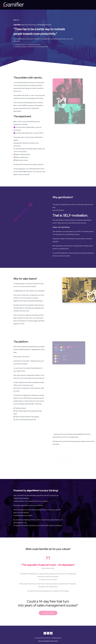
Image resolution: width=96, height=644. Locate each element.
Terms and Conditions (44, 641)
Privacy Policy (54, 641)
